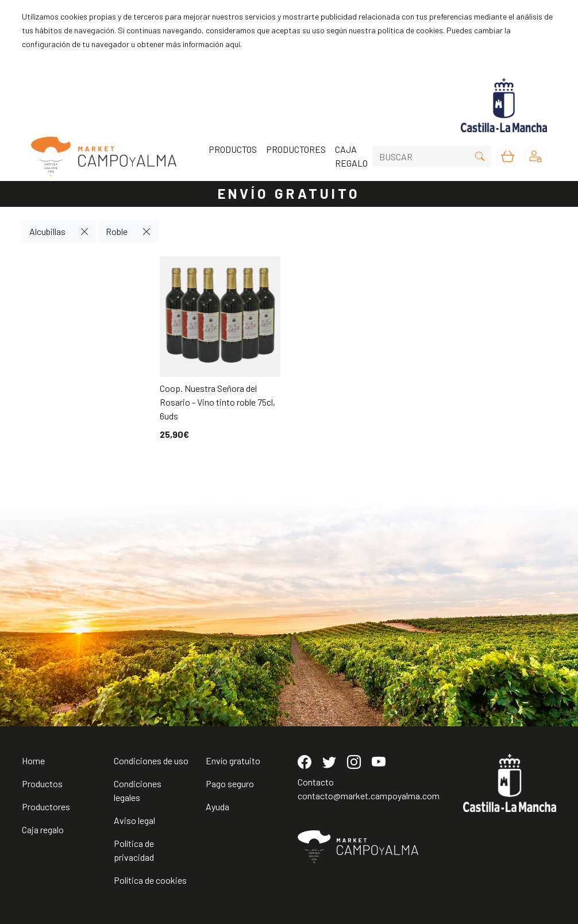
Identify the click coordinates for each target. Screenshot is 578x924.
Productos (42, 784)
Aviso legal (134, 820)
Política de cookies (150, 880)
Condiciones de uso (151, 761)
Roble (117, 231)
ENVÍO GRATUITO (289, 193)
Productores (46, 806)
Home (33, 761)
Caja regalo (43, 829)
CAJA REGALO (351, 156)
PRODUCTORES (296, 149)
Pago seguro (230, 784)
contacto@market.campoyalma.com (369, 796)
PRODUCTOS (233, 149)
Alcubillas (47, 231)
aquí (233, 44)
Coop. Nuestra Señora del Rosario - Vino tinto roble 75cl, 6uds (217, 402)
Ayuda (217, 806)
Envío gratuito (233, 761)
